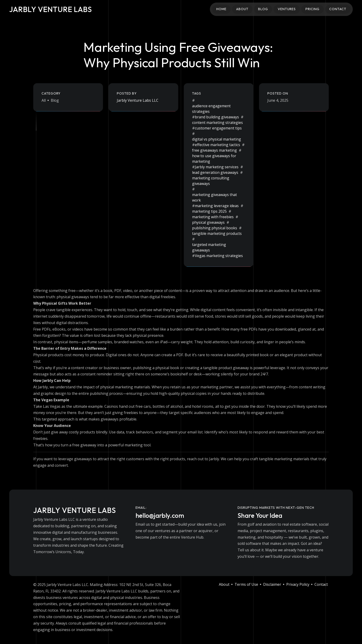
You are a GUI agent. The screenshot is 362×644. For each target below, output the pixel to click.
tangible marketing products (217, 233)
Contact (338, 9)
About (242, 9)
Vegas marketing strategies (219, 256)
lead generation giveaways (215, 172)
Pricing (312, 9)
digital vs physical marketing (217, 139)
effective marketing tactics (217, 145)
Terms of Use (246, 584)
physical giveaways (208, 222)
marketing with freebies (213, 217)
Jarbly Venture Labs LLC (138, 100)
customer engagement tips (218, 128)
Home (221, 9)
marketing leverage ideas (217, 206)
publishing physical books (215, 228)
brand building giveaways (217, 117)
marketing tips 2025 (209, 211)
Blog (263, 9)
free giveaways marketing (214, 150)
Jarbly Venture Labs (51, 9)
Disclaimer (272, 584)
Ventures (287, 9)
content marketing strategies (217, 123)
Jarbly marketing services (217, 167)
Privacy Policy (298, 584)
